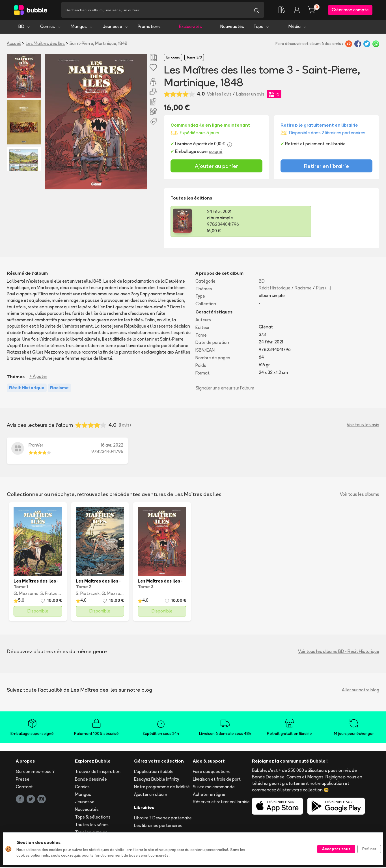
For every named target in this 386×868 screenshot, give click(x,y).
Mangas (82, 28)
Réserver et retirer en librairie (221, 803)
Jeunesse (116, 28)
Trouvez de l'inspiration (98, 773)
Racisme (303, 289)
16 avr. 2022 (112, 446)
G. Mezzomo (26, 595)
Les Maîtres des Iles (45, 44)
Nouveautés (232, 28)
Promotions (149, 28)
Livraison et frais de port (217, 780)
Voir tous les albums (360, 495)
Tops (261, 28)
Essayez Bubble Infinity (157, 780)
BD (24, 28)
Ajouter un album (151, 795)
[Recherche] (155, 10)
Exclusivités (190, 28)
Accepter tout (336, 849)
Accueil (14, 44)
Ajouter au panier (216, 167)
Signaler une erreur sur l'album (225, 389)
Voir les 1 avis (219, 95)
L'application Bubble (154, 773)
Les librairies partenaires (158, 826)
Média (298, 28)
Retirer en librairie (326, 167)
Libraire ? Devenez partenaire (163, 819)
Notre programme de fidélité (162, 788)
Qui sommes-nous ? (35, 773)
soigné (216, 152)
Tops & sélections (93, 818)
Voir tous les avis (363, 426)
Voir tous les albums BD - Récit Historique (339, 652)
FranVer (36, 446)
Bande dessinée (91, 780)
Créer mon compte (350, 10)
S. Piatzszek (52, 595)
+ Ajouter (38, 377)
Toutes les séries (92, 825)
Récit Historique (275, 289)
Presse (23, 780)
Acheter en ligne (209, 795)
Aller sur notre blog (361, 691)
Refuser (369, 849)
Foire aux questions (212, 773)
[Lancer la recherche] (256, 10)
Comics (51, 28)
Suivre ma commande (214, 788)
